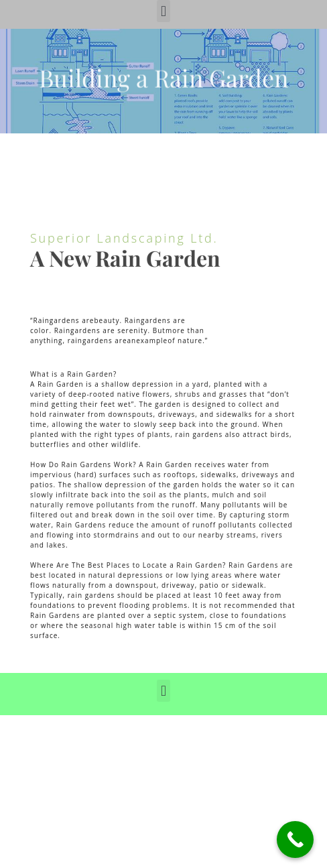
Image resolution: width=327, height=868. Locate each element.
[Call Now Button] (295, 840)
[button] (163, 11)
